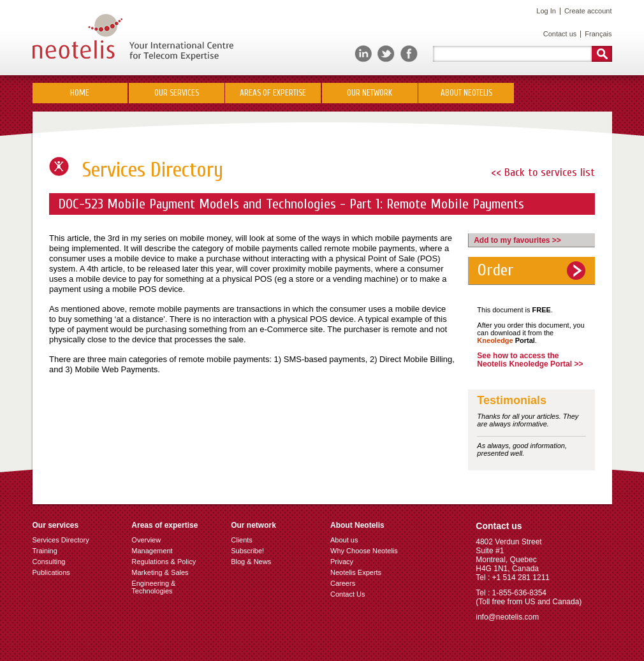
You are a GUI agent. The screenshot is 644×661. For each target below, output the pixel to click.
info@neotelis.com (507, 617)
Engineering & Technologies (153, 587)
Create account (588, 11)
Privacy (342, 562)
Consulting (49, 562)
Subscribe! (247, 551)
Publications (51, 572)
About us (344, 540)
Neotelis (133, 38)
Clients (242, 540)
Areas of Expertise (273, 93)
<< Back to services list (543, 172)
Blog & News (251, 562)
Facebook (409, 54)
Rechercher (602, 54)
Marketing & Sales (160, 572)
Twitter (386, 54)
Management (152, 551)
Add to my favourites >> (517, 240)
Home (80, 93)
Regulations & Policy (164, 562)
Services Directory (61, 540)
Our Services (177, 93)
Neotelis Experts (356, 572)
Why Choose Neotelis (364, 551)
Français (598, 34)
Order (496, 270)
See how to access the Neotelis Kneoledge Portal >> (530, 360)
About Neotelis (466, 93)
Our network (370, 93)
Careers (343, 583)
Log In (546, 11)
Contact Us (348, 594)
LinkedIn (363, 54)
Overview (146, 540)
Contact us (560, 34)
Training (45, 551)
